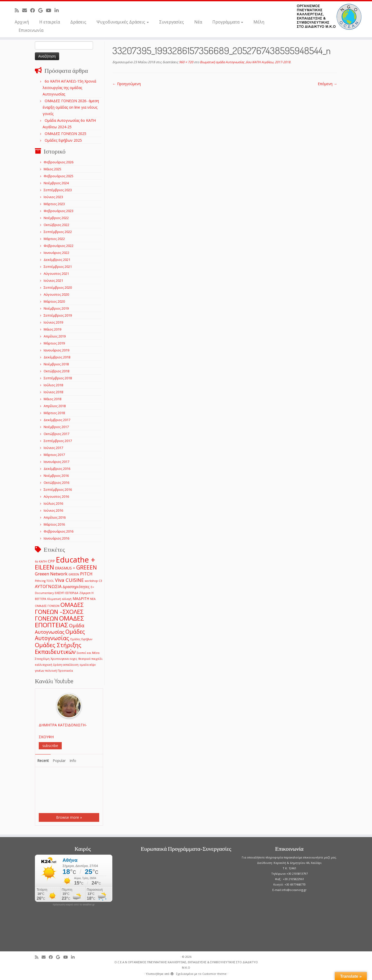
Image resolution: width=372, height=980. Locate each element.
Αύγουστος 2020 (56, 294)
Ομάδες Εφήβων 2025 (63, 140)
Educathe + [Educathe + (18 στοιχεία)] (76, 560)
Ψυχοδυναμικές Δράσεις (123, 22)
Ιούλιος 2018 (53, 385)
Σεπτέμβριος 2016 (58, 489)
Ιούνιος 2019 (53, 322)
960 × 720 (186, 62)
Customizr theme (214, 974)
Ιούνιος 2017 (53, 448)
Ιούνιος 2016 (53, 510)
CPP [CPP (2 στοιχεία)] (51, 561)
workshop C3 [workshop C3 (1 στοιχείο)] (93, 581)
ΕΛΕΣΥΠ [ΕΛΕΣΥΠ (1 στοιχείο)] (60, 593)
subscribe (50, 746)
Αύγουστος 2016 (56, 496)
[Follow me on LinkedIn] (58, 10)
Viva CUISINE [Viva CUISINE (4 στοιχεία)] (69, 580)
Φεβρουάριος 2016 (59, 531)
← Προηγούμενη (127, 84)
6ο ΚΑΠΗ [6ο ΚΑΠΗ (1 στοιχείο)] (41, 561)
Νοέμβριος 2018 (56, 364)
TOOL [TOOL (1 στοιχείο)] (50, 581)
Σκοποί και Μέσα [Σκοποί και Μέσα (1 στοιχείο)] (88, 653)
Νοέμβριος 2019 (56, 308)
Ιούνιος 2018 (53, 392)
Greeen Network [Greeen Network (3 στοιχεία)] (51, 574)
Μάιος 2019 (52, 329)
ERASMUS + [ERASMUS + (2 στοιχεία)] (65, 568)
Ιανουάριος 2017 (56, 462)
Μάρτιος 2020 (54, 301)
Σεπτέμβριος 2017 (58, 441)
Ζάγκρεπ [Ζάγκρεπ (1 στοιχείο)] (85, 593)
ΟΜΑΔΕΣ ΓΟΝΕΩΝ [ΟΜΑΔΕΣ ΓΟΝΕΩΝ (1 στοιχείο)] (47, 606)
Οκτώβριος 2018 (56, 371)
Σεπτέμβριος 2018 (58, 378)
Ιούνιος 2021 (53, 280)
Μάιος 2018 (52, 399)
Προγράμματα (228, 22)
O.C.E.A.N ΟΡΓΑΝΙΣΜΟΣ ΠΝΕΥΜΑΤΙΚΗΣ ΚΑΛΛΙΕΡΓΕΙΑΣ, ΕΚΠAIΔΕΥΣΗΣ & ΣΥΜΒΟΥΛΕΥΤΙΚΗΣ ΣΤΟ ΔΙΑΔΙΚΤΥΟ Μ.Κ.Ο (186, 965)
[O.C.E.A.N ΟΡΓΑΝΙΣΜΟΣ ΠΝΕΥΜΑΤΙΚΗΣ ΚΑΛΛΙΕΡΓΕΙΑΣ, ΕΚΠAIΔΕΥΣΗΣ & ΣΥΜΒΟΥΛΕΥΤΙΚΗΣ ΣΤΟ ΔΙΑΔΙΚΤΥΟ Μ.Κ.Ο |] (329, 17)
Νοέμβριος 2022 (56, 218)
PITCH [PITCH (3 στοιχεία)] (86, 574)
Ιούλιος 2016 (53, 503)
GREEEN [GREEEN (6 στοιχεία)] (87, 567)
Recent (43, 761)
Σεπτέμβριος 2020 (58, 287)
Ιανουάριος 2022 (56, 253)
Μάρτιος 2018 (54, 413)
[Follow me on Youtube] (50, 10)
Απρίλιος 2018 (55, 406)
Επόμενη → (327, 84)
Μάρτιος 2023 (54, 204)
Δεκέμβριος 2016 (57, 469)
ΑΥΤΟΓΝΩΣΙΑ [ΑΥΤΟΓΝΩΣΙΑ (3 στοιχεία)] (48, 586)
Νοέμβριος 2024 (56, 183)
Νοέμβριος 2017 (56, 427)
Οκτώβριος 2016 (56, 483)
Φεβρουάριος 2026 (59, 162)
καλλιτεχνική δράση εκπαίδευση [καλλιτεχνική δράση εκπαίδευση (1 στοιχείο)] (57, 665)
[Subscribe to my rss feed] (18, 10)
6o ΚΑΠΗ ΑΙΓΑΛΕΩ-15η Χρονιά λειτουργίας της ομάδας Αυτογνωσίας (69, 88)
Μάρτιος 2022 (54, 239)
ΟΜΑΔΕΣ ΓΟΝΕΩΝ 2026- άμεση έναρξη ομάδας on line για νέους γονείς (71, 107)
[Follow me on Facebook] (34, 10)
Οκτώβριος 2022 (56, 225)
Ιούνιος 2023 (53, 197)
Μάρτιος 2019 (54, 343)
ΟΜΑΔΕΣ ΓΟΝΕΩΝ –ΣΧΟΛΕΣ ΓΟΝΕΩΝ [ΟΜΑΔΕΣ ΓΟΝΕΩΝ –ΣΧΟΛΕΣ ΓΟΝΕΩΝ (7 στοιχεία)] (59, 611)
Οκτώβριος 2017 (56, 434)
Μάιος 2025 (52, 169)
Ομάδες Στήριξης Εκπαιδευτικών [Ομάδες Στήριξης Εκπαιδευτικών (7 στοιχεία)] (58, 648)
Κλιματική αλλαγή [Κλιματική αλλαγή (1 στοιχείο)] (59, 599)
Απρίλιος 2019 (55, 336)
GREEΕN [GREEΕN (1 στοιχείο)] (74, 574)
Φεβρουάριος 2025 (59, 176)
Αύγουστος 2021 (56, 274)
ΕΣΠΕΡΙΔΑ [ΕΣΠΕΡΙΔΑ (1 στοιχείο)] (72, 593)
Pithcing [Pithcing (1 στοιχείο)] (40, 581)
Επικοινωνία (31, 30)
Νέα (198, 22)
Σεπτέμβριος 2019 (58, 315)
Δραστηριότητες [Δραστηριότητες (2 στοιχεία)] (76, 587)
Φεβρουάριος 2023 (59, 211)
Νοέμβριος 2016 (56, 476)
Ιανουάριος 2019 (56, 350)
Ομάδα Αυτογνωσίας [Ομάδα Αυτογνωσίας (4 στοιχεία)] (60, 629)
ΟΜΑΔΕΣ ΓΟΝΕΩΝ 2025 (65, 134)
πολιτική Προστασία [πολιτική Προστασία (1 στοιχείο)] (59, 671)
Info (73, 761)
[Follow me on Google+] (42, 10)
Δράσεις (78, 22)
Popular (59, 761)
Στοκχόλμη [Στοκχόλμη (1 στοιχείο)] (42, 659)
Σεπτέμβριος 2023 (58, 190)
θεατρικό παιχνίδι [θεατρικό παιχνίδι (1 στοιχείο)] (90, 659)
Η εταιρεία (50, 22)
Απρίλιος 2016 (55, 517)
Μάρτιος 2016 (54, 524)
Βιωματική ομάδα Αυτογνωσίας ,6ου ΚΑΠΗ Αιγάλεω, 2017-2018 (245, 62)
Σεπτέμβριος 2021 (58, 267)
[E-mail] (26, 10)
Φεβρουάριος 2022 (59, 246)
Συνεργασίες (172, 22)
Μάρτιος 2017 (54, 455)
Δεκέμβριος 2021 (57, 260)
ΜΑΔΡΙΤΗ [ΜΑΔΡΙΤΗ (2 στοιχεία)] (81, 599)
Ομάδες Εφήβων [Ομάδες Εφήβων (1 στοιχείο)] (81, 639)
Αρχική (22, 22)
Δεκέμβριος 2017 (57, 420)
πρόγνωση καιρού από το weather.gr (74, 905)
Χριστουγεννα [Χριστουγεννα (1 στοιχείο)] (60, 659)
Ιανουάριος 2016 (56, 538)
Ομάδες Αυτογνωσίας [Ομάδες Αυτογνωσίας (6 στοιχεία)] (60, 635)
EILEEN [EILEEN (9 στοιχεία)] (44, 567)
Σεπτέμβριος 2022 (58, 232)
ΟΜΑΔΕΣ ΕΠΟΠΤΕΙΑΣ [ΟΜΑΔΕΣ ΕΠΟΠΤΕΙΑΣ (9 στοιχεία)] (59, 621)
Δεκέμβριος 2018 (57, 357)
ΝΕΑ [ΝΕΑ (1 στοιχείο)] (93, 599)
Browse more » (69, 817)
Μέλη (259, 22)
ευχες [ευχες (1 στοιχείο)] (73, 659)
